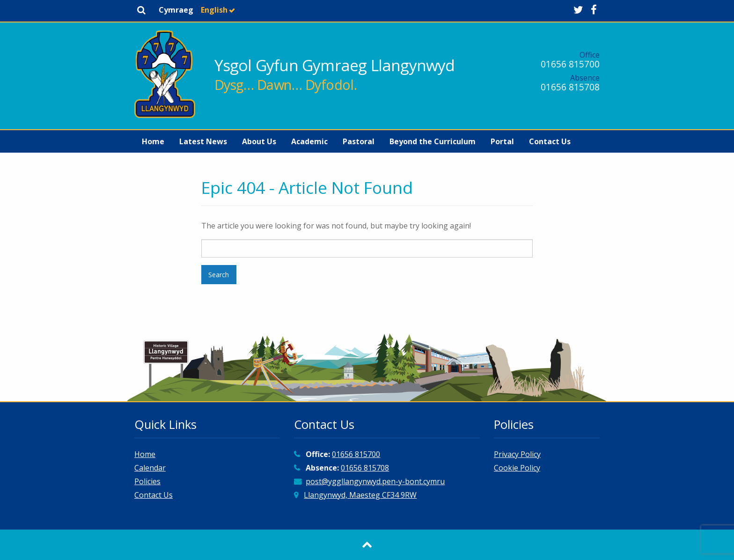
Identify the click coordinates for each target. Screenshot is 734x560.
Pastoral (359, 141)
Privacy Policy (517, 454)
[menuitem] (153, 141)
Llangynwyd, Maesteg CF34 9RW (360, 495)
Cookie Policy (517, 468)
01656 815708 (570, 87)
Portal (502, 141)
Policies (147, 481)
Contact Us (550, 141)
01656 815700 (570, 64)
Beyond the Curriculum (433, 141)
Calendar (150, 468)
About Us (259, 141)
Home (153, 141)
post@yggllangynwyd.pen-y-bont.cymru (375, 481)
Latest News (203, 141)
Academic (309, 141)
